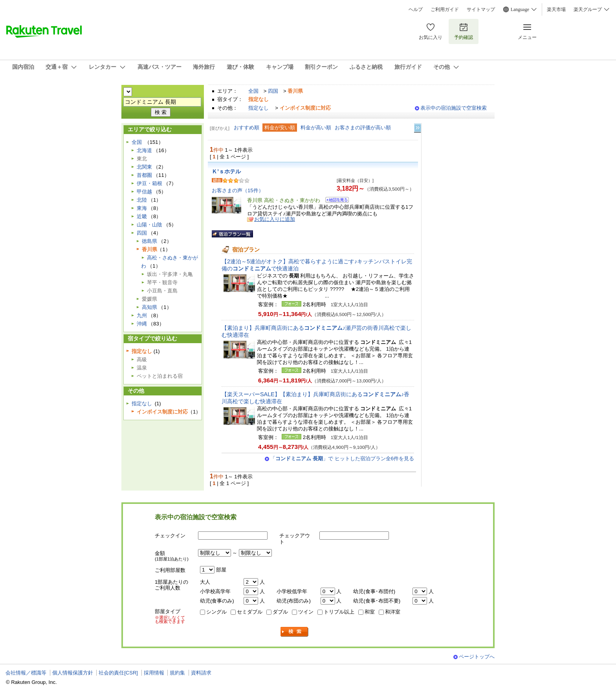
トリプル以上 (339, 612)
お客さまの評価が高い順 (363, 128)
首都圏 (144, 175)
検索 (295, 632)
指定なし (258, 108)
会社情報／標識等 (26, 673)
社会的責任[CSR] (118, 673)
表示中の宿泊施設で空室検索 (454, 108)
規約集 (177, 673)
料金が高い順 (316, 128)
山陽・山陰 (149, 225)
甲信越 (144, 192)
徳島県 (149, 241)
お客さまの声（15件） (238, 190)
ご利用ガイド (445, 9)
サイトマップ (481, 9)
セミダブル (250, 612)
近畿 (142, 216)
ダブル (280, 612)
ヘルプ (416, 9)
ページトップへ (477, 657)
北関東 (144, 167)
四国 (273, 91)
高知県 (149, 307)
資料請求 (201, 673)
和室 (370, 612)
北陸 (142, 200)
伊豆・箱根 (149, 183)
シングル (216, 612)
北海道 (144, 150)
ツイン (306, 612)
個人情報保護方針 (73, 673)
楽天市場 (556, 9)
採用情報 (154, 673)
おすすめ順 (247, 128)
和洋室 (393, 612)
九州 (142, 315)
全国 (253, 91)
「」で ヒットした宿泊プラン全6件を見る (342, 459)
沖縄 (142, 324)
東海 (142, 208)
